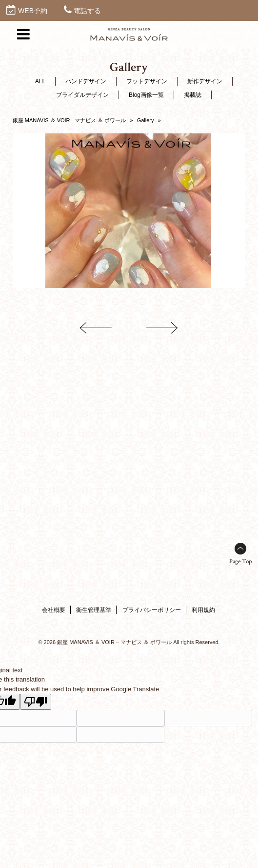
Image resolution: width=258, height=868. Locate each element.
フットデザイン (147, 81)
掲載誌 (193, 95)
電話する (87, 11)
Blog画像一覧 (146, 95)
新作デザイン (205, 81)
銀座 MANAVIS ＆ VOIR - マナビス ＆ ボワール (69, 120)
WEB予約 (33, 11)
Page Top (240, 562)
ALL (40, 81)
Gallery (146, 120)
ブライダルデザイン (82, 95)
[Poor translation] (36, 702)
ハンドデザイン (86, 81)
